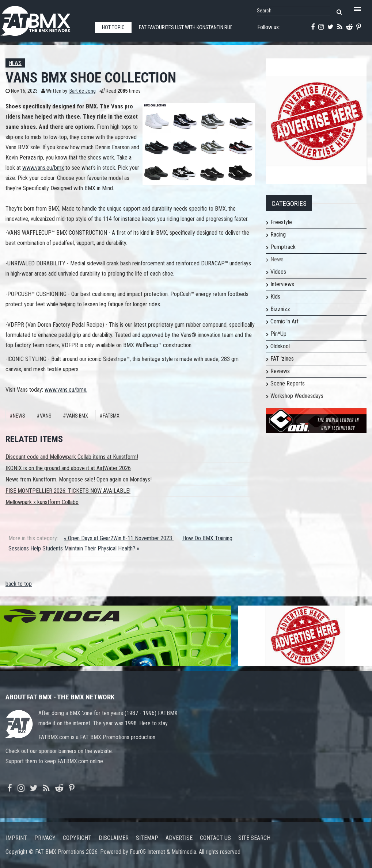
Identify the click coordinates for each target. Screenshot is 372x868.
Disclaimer (114, 838)
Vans (46, 416)
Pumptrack (283, 247)
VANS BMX (77, 416)
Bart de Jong (83, 91)
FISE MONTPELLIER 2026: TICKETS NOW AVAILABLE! (68, 491)
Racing (278, 235)
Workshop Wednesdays (297, 396)
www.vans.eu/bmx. (66, 390)
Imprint (16, 838)
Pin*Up (278, 334)
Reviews (280, 371)
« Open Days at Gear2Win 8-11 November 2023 (119, 538)
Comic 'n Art (284, 321)
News (15, 63)
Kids (275, 297)
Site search (254, 838)
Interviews (282, 284)
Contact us (215, 838)
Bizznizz (280, 309)
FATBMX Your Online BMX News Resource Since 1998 (44, 19)
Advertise (179, 838)
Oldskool (280, 346)
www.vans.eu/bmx (43, 168)
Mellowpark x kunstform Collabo (42, 502)
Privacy (45, 838)
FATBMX (111, 416)
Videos (278, 272)
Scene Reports (288, 383)
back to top (19, 584)
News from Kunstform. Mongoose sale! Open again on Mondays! (79, 479)
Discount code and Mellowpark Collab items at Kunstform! (72, 457)
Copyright (77, 838)
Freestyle (281, 222)
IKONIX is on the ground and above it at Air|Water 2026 (68, 468)
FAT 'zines (282, 359)
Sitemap (147, 838)
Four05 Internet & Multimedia (163, 852)
